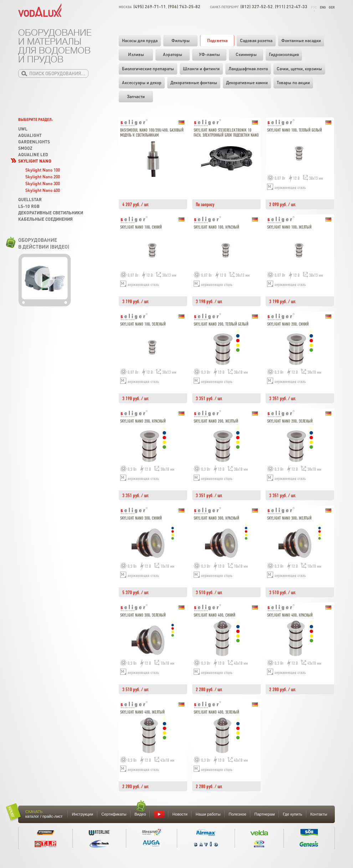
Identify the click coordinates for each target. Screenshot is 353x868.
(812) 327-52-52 (257, 7)
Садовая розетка (256, 40)
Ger (332, 7)
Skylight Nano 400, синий (214, 615)
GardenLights (34, 142)
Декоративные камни (247, 83)
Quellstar (30, 200)
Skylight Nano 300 (43, 183)
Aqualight (30, 135)
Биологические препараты (148, 69)
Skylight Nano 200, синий (288, 324)
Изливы (136, 54)
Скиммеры (246, 54)
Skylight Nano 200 (43, 177)
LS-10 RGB (29, 206)
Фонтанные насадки (301, 40)
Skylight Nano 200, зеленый (290, 421)
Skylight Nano (35, 161)
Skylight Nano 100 (43, 170)
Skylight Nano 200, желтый (216, 421)
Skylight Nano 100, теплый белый (295, 130)
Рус (314, 7)
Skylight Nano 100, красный (216, 227)
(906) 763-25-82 (184, 7)
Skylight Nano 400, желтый (142, 712)
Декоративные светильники (51, 213)
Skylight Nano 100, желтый (289, 227)
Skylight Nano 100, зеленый (143, 324)
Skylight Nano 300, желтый (289, 518)
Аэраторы (173, 54)
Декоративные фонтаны (194, 83)
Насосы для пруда (140, 40)
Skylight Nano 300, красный (216, 518)
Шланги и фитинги (201, 69)
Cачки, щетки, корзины (299, 69)
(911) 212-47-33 (291, 7)
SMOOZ (25, 148)
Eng (323, 7)
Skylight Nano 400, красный (290, 615)
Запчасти (136, 96)
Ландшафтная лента (248, 69)
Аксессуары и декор (142, 83)
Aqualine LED (33, 155)
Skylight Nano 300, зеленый (143, 615)
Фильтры (181, 40)
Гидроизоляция (284, 54)
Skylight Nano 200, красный (143, 421)
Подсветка (217, 40)
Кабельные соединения (45, 219)
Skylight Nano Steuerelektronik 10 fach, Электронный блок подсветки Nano (226, 133)
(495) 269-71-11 (150, 7)
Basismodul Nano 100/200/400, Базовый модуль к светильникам (152, 133)
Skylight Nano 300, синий (141, 518)
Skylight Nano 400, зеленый (216, 712)
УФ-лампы (209, 54)
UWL (23, 129)
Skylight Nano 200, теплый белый (221, 324)
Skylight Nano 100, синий (141, 227)
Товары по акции (293, 83)
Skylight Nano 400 (43, 190)
